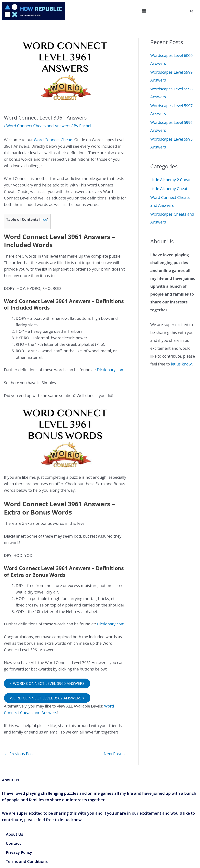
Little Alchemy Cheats (170, 189)
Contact (13, 843)
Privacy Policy (19, 852)
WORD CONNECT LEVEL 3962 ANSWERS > (47, 698)
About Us (15, 834)
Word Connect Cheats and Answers (38, 126)
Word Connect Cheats (54, 140)
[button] (144, 11)
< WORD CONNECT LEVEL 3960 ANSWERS (47, 683)
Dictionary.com (111, 370)
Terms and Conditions (27, 861)
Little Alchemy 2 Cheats (171, 180)
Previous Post (19, 754)
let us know (181, 364)
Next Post (115, 754)
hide (44, 219)
